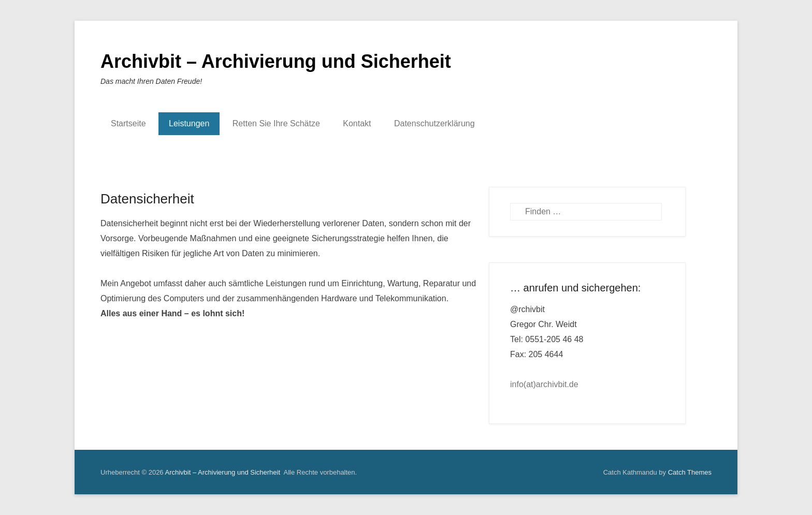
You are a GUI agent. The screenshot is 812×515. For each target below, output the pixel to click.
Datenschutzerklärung (434, 123)
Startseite (128, 123)
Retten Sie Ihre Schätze (276, 123)
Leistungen (189, 123)
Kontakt (357, 123)
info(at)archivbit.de (544, 384)
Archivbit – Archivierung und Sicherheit (276, 61)
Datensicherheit (147, 199)
